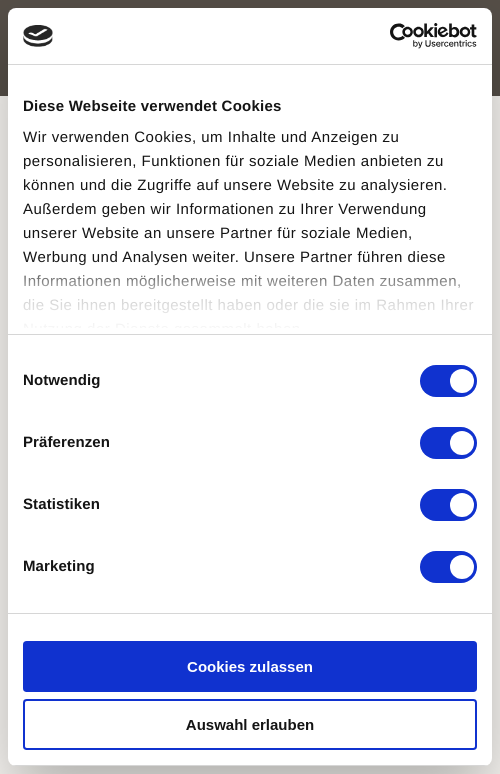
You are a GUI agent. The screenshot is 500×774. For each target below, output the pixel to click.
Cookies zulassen (250, 666)
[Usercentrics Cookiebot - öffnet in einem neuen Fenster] (389, 36)
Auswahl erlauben (250, 724)
